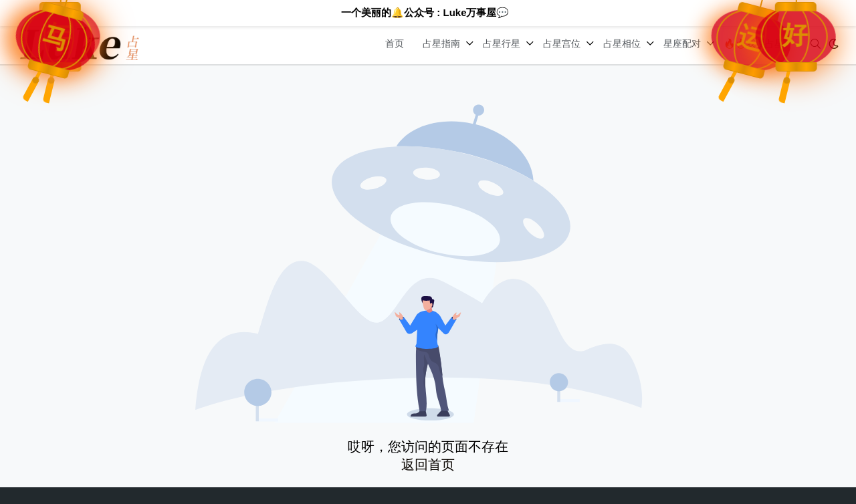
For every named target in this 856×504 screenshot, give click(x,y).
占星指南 (441, 43)
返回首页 (428, 465)
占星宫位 (562, 43)
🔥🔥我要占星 (754, 43)
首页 (395, 43)
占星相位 (622, 43)
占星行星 (502, 43)
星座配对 (682, 43)
